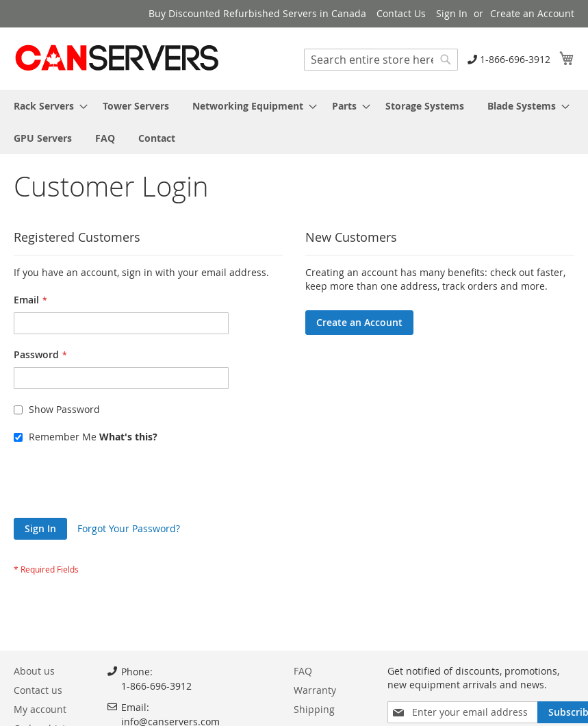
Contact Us (401, 13)
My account (40, 709)
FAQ (303, 671)
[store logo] (116, 58)
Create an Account (532, 13)
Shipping (314, 709)
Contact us (38, 690)
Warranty (315, 690)
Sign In (452, 13)
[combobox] (381, 60)
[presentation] (118, 484)
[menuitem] (47, 106)
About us (34, 671)
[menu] (294, 122)
